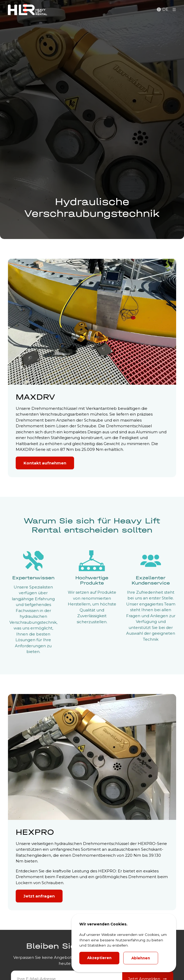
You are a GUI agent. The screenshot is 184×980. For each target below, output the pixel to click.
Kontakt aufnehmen (45, 463)
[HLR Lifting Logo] (27, 10)
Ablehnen (141, 958)
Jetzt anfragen (39, 896)
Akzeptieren (99, 958)
